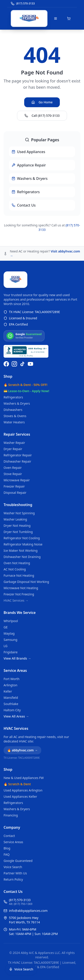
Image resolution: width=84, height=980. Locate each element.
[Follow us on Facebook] (6, 364)
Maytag (9, 633)
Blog (7, 848)
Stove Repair (13, 474)
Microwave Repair (17, 480)
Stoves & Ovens (15, 416)
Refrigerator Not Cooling (22, 538)
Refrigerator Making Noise (23, 544)
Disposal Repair (15, 493)
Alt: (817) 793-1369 (21, 904)
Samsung (10, 640)
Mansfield (11, 698)
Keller (8, 691)
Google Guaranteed (18, 861)
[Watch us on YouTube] (30, 364)
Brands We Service (20, 613)
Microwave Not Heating (21, 588)
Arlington (10, 685)
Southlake (11, 704)
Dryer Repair (13, 449)
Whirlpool (11, 621)
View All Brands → (17, 658)
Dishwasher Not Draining (22, 557)
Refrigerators (13, 397)
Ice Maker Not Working (21, 550)
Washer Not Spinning (19, 513)
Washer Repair (14, 443)
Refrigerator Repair (18, 455)
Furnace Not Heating (19, 575)
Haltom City (12, 710)
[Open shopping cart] (69, 18)
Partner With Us (15, 873)
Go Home (42, 102)
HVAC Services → (16, 600)
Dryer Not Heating (17, 526)
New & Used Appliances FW (24, 778)
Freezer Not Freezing (19, 594)
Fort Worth (12, 679)
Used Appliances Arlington (23, 790)
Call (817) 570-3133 (42, 116)
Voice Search (13, 867)
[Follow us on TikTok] (22, 364)
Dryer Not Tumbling (18, 532)
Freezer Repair (14, 486)
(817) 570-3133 (20, 900)
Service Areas (15, 670)
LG (5, 646)
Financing (11, 815)
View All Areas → (16, 716)
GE (6, 627)
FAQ (7, 854)
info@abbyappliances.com (28, 911)
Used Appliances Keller (20, 797)
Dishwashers (13, 410)
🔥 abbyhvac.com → (22, 750)
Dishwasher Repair (17, 461)
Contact (9, 836)
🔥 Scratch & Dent (17, 784)
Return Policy (13, 879)
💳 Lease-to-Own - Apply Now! (26, 391)
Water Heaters (14, 422)
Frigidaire (11, 652)
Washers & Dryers (17, 403)
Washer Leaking (15, 519)
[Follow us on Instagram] (14, 364)
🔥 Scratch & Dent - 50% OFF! (25, 385)
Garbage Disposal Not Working (26, 582)
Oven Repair (13, 468)
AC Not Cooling (15, 569)
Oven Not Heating (17, 563)
